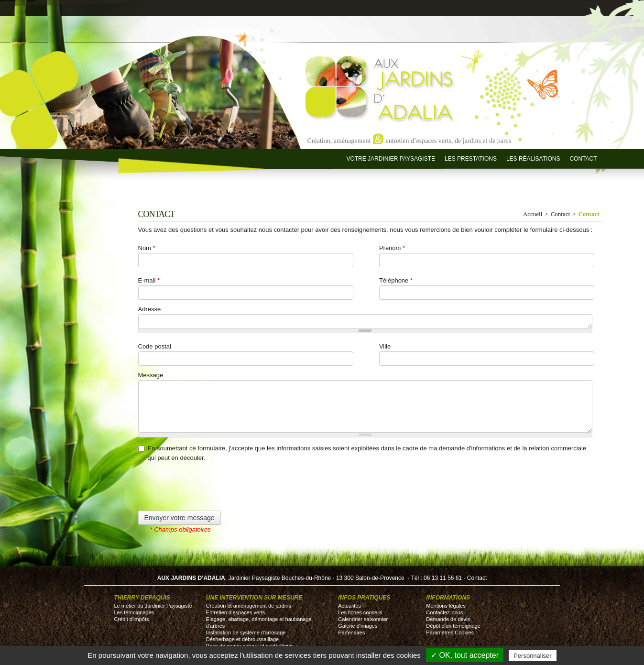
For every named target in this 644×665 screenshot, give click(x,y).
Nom (147, 248)
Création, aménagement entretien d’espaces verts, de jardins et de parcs (409, 140)
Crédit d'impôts (132, 619)
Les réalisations (533, 159)
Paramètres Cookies (450, 632)
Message (151, 375)
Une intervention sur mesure (254, 598)
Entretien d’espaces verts (236, 612)
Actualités (349, 606)
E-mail (149, 280)
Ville (385, 346)
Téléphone (396, 280)
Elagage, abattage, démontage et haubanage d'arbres (259, 622)
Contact (583, 159)
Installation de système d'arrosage (246, 632)
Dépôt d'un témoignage (453, 626)
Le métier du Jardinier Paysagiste (153, 606)
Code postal (155, 346)
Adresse (150, 309)
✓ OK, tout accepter (465, 655)
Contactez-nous (444, 612)
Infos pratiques (364, 598)
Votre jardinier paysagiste (391, 159)
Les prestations (471, 159)
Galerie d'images (358, 626)
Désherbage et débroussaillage (242, 639)
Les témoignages (134, 612)
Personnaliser (533, 656)
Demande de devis (448, 619)
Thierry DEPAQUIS (142, 598)
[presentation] (211, 492)
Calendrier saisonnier (363, 619)
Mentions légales (446, 606)
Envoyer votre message (180, 518)
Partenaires (351, 632)
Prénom (392, 248)
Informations (448, 598)
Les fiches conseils (360, 612)
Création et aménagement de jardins (249, 606)
